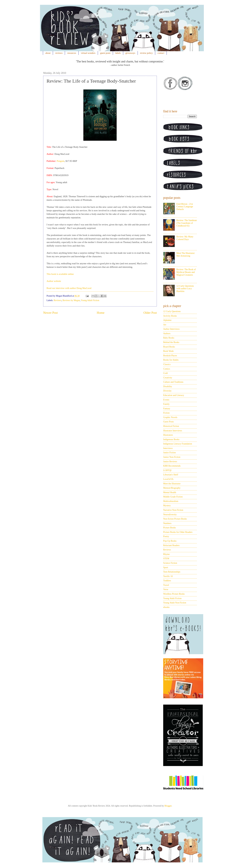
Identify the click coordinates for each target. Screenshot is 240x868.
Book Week (168, 351)
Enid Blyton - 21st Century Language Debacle (185, 207)
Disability (168, 386)
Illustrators (168, 435)
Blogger (168, 806)
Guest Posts (168, 422)
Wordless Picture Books (174, 594)
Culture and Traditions (173, 382)
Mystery (167, 506)
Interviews (168, 448)
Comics (167, 369)
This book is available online (60, 274)
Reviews (58, 300)
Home (101, 313)
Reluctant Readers (171, 545)
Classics (167, 364)
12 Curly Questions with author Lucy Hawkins (185, 289)
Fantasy (167, 409)
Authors (167, 333)
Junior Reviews (170, 462)
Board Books (169, 347)
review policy (146, 53)
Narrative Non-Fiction (173, 510)
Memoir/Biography (172, 488)
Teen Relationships (172, 572)
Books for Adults (171, 360)
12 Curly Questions (172, 311)
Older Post (150, 313)
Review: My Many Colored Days (185, 238)
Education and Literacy (174, 395)
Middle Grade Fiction (173, 497)
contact (161, 53)
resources (72, 53)
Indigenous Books (171, 439)
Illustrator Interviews (173, 431)
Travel (166, 585)
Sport (166, 567)
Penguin (60, 161)
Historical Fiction (171, 426)
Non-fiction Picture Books (175, 519)
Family (166, 404)
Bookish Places (170, 356)
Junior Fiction (169, 453)
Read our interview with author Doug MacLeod (69, 288)
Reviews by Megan (71, 300)
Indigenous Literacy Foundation (178, 444)
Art (165, 325)
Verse (166, 589)
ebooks (166, 607)
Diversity (167, 391)
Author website (54, 281)
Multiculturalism (171, 501)
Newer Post (50, 313)
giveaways (130, 53)
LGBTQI (167, 470)
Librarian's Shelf (171, 475)
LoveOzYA (168, 479)
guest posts (105, 53)
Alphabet (167, 320)
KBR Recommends (172, 466)
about (48, 53)
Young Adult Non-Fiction (175, 603)
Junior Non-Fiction (172, 457)
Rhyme (166, 554)
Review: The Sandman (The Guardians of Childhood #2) (187, 223)
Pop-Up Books (170, 541)
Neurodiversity (170, 515)
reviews (59, 53)
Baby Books (169, 338)
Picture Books (170, 528)
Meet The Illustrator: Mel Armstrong (186, 254)
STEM (166, 559)
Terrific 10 (168, 576)
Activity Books (170, 316)
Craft (166, 373)
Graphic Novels (170, 417)
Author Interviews (171, 329)
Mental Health (170, 492)
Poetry (166, 536)
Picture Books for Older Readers (178, 532)
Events (166, 400)
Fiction (166, 413)
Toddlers (167, 581)
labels (118, 53)
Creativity (168, 378)
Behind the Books (171, 342)
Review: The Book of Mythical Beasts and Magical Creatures (186, 272)
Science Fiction (170, 563)
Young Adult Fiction (90, 300)
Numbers (167, 523)
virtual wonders (88, 53)
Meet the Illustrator (172, 484)
